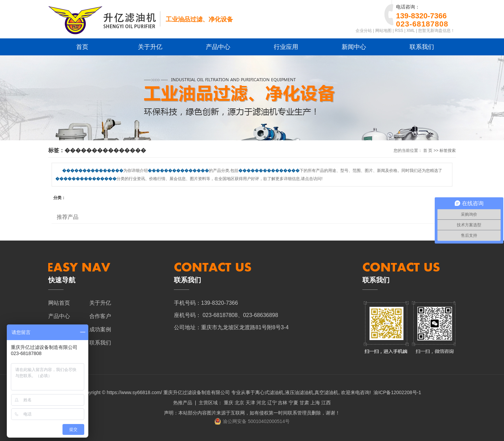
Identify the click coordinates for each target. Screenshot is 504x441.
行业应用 (286, 47)
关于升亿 (150, 47)
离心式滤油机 (269, 392)
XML (411, 31)
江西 (326, 403)
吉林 (283, 403)
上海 (315, 403)
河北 (261, 403)
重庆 (229, 403)
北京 (239, 403)
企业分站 (364, 31)
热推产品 (183, 403)
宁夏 (293, 403)
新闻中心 (354, 47)
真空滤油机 (326, 392)
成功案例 (100, 329)
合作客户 (100, 316)
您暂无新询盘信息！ (436, 31)
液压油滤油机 (299, 392)
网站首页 (59, 303)
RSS (399, 31)
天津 (250, 403)
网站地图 (383, 31)
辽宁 (272, 403)
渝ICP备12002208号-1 (397, 392)
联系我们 (422, 47)
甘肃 (304, 403)
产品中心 (218, 47)
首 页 (428, 151)
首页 (82, 47)
